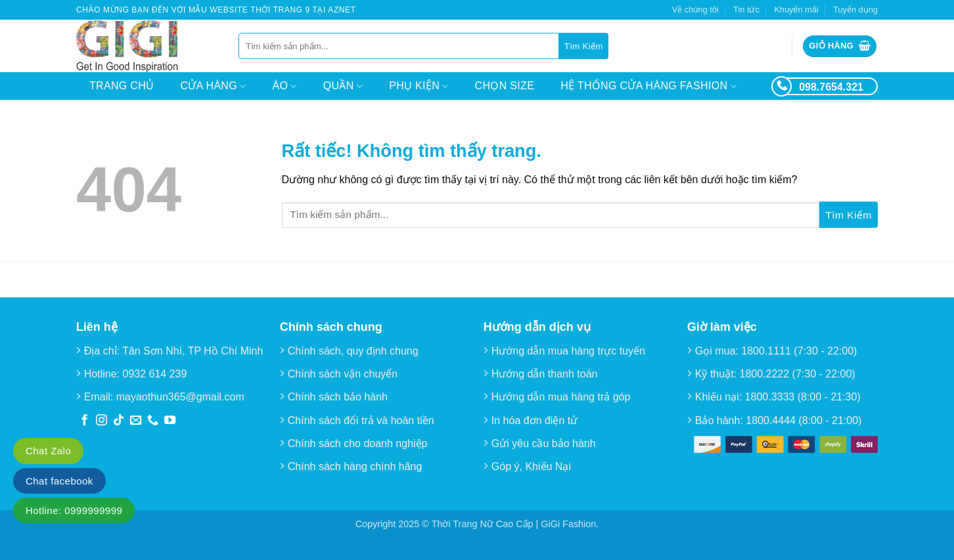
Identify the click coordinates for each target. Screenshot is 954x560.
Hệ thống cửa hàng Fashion (648, 86)
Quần (343, 86)
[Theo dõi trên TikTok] (119, 421)
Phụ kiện (419, 86)
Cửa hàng (213, 86)
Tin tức (746, 10)
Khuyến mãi (796, 10)
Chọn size (505, 86)
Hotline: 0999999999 (74, 510)
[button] (840, 46)
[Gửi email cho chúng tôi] (136, 421)
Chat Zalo (48, 451)
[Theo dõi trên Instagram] (102, 421)
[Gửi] (584, 46)
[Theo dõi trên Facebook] (84, 421)
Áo (285, 86)
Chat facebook (59, 481)
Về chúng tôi (695, 10)
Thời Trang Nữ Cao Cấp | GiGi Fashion (514, 524)
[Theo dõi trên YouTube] (170, 421)
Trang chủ (122, 86)
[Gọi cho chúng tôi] (153, 421)
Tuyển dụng (855, 10)
